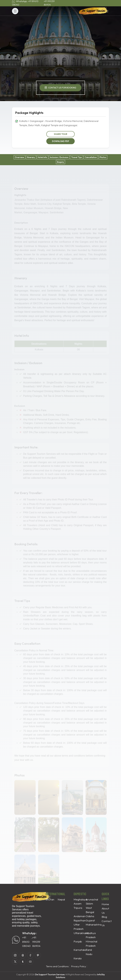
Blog (104, 917)
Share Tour (61, 134)
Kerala (78, 958)
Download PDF (61, 141)
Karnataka (80, 950)
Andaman (79, 916)
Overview (19, 157)
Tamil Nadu (89, 952)
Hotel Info (42, 157)
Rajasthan (80, 920)
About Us (105, 911)
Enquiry (60, 162)
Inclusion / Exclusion (59, 157)
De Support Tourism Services (50, 974)
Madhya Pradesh (91, 935)
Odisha (90, 916)
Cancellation (91, 157)
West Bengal (90, 910)
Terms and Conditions (57, 966)
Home (105, 904)
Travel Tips (77, 157)
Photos (103, 157)
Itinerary (31, 157)
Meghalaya (80, 899)
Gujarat (90, 920)
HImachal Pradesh (91, 944)
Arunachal (92, 899)
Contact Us (107, 923)
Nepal (61, 899)
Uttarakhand (81, 933)
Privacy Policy (79, 966)
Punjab (78, 941)
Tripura (78, 908)
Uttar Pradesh (79, 927)
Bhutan (50, 899)
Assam (78, 903)
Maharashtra (94, 924)
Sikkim (89, 903)
